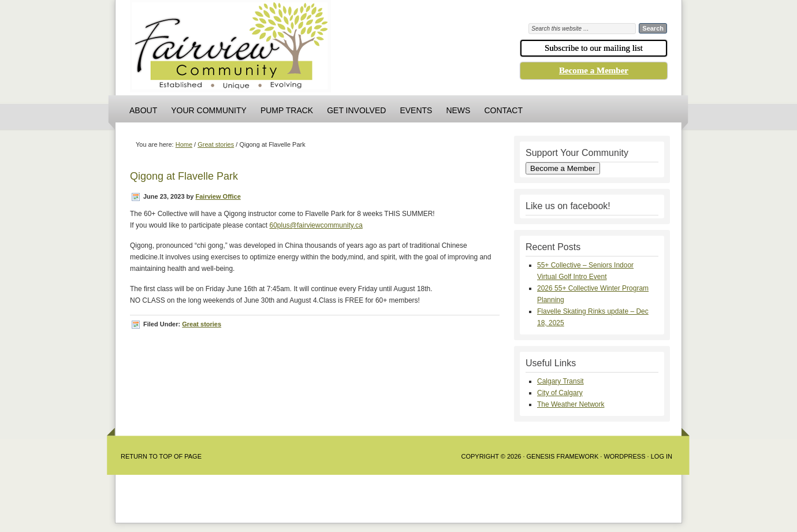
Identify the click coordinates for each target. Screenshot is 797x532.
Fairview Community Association (295, 49)
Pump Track (287, 110)
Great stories (202, 324)
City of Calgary (560, 393)
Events (416, 110)
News (458, 110)
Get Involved (356, 110)
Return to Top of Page (161, 456)
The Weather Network (571, 404)
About (143, 110)
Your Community (209, 110)
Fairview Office (218, 196)
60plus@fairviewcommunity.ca (316, 225)
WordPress (624, 456)
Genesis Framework (563, 456)
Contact (503, 110)
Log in (662, 456)
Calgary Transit (560, 381)
